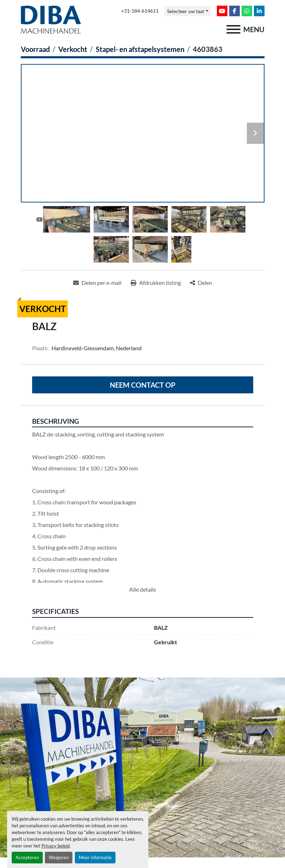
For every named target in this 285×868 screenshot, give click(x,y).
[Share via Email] (97, 283)
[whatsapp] (247, 11)
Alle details (143, 589)
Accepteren (27, 857)
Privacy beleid (55, 846)
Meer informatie (95, 857)
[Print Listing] (156, 283)
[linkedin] (259, 11)
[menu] (233, 29)
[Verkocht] (73, 49)
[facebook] (234, 11)
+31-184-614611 (140, 11)
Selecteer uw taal (186, 11)
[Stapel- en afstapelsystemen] (140, 49)
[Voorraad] (35, 49)
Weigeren (59, 857)
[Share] (201, 283)
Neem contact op (143, 385)
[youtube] (222, 11)
